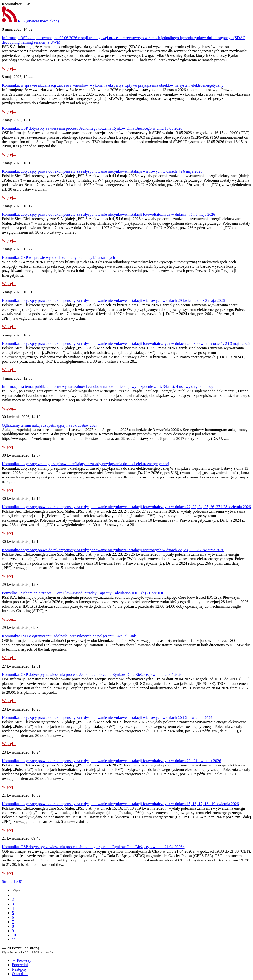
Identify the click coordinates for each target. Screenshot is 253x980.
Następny (19, 969)
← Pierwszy (22, 960)
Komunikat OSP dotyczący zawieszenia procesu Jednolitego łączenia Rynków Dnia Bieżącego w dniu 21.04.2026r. (93, 847)
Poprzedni (20, 965)
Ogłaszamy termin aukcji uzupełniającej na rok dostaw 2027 (50, 425)
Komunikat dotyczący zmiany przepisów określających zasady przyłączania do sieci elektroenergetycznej (85, 464)
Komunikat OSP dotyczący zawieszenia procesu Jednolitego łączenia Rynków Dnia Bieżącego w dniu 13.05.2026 (92, 128)
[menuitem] (13, 895)
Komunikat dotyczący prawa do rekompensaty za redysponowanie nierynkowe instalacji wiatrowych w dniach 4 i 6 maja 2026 (102, 171)
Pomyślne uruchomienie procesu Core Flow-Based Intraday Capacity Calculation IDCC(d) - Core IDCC (85, 593)
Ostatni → (20, 974)
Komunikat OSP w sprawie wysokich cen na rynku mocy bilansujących (59, 257)
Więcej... (9, 68)
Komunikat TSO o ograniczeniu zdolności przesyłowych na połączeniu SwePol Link (69, 636)
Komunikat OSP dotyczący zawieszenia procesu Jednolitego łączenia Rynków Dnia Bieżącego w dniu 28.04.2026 (92, 675)
